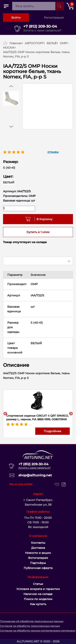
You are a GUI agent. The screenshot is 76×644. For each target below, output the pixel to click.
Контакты (38, 543)
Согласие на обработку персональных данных (30, 626)
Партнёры (38, 563)
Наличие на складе (38, 594)
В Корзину (43, 219)
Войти (16, 18)
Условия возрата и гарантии (38, 589)
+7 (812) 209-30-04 (40, 26)
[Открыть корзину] (70, 6)
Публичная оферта (38, 568)
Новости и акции (38, 553)
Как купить (38, 604)
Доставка (38, 548)
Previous (5, 414)
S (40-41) (9, 168)
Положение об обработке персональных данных (32, 621)
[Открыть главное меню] (6, 6)
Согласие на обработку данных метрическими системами (38, 631)
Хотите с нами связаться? (42, 30)
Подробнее (52, 431)
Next (71, 414)
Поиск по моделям (38, 599)
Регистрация (54, 18)
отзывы (53, 152)
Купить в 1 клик (38, 232)
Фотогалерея (38, 558)
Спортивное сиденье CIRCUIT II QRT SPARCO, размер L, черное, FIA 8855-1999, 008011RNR (37, 417)
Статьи (38, 584)
